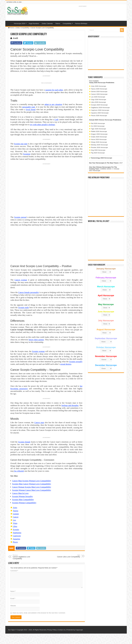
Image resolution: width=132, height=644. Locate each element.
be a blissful (19, 471)
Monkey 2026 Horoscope (100, 145)
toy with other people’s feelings (43, 125)
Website (13, 606)
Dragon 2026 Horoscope (99, 134)
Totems (58, 24)
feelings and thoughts (70, 405)
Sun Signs (12, 630)
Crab (56, 119)
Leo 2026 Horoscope (98, 97)
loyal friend (31, 109)
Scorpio (16, 530)
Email (13, 598)
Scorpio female (24, 442)
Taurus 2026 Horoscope (99, 89)
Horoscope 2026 (19, 24)
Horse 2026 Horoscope (99, 139)
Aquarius (16, 539)
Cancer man (39, 423)
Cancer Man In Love (20, 493)
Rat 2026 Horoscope (98, 123)
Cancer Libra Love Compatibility (68, 556)
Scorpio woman (38, 351)
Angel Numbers (34, 24)
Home (10, 23)
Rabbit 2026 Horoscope (99, 131)
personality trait (29, 107)
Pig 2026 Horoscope (98, 153)
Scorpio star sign (21, 144)
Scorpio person (20, 217)
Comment (14, 571)
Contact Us (61, 630)
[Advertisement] (106, 54)
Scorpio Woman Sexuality (23, 496)
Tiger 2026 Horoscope (99, 129)
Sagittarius (17, 533)
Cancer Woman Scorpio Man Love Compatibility (32, 487)
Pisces (15, 542)
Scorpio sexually (76, 362)
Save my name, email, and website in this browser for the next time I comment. (39, 613)
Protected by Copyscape (75, 630)
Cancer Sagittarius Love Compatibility (25, 557)
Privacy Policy (52, 630)
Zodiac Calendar (47, 24)
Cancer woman (21, 280)
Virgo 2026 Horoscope (99, 100)
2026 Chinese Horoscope (104, 120)
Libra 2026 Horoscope (99, 102)
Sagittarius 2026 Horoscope (100, 108)
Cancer (16, 517)
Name (13, 591)
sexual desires (66, 364)
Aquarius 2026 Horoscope (100, 113)
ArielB (15, 38)
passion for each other (54, 90)
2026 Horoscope (100, 83)
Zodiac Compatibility (22, 28)
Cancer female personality (29, 292)
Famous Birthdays (81, 24)
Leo (14, 520)
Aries (15, 508)
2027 (121, 163)
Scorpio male (24, 307)
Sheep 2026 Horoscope (99, 142)
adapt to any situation (53, 104)
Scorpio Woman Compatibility (24, 503)
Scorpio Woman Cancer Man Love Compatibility (32, 490)
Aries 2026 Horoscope (99, 86)
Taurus (16, 511)
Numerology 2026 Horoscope (102, 158)
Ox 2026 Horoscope (98, 126)
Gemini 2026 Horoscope (99, 92)
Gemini (16, 514)
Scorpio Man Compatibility (23, 500)
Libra (15, 526)
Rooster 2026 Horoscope (100, 147)
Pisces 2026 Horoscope (99, 116)
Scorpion (27, 154)
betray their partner (36, 340)
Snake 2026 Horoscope (99, 137)
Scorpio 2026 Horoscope (99, 105)
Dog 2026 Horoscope (98, 150)
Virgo (15, 523)
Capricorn (17, 536)
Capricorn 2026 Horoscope (100, 110)
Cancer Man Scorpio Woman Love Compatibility (32, 481)
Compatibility (67, 24)
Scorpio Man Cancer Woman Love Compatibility (32, 484)
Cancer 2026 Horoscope (99, 94)
